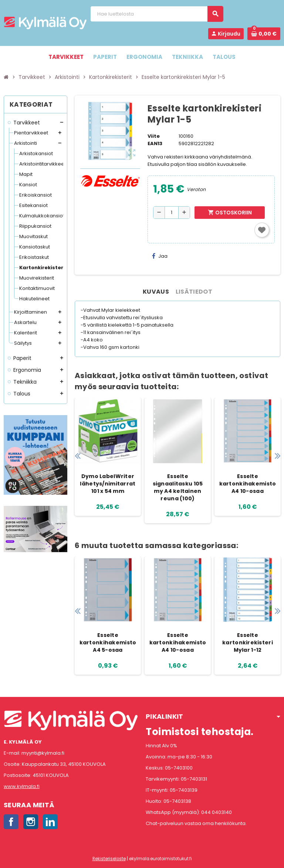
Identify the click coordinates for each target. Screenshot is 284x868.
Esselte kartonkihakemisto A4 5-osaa (108, 642)
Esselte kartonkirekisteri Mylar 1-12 (248, 642)
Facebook (11, 822)
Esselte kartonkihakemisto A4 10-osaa (248, 484)
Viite (154, 136)
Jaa (160, 256)
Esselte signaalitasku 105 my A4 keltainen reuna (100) (178, 487)
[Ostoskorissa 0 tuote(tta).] (264, 34)
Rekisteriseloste (109, 859)
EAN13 (155, 143)
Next (278, 456)
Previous (77, 456)
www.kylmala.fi (22, 786)
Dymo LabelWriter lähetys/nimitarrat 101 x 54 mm (108, 484)
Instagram (31, 822)
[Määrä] (172, 213)
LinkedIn (50, 822)
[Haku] (157, 14)
